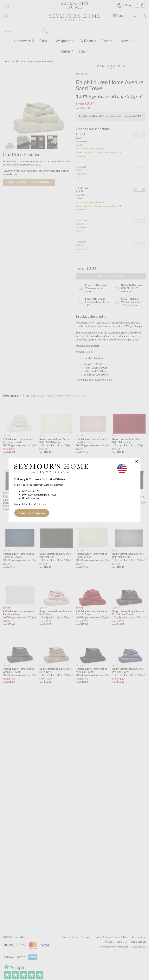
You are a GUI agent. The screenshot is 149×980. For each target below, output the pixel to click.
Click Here (42, 504)
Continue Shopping (32, 513)
